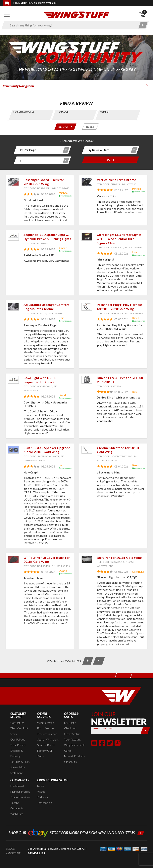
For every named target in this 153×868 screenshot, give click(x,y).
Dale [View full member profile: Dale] (135, 392)
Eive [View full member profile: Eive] (135, 252)
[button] (94, 743)
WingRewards (46, 723)
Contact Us (17, 723)
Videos (41, 792)
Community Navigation (18, 86)
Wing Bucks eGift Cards (75, 748)
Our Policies (18, 739)
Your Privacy (18, 745)
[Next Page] (88, 661)
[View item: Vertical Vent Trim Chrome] (87, 182)
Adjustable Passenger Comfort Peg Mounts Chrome (47, 307)
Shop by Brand (46, 745)
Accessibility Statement (18, 770)
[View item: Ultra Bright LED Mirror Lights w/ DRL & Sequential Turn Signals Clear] (87, 237)
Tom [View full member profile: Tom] (62, 318)
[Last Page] (99, 661)
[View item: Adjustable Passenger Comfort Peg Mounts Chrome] (13, 307)
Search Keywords (24, 112)
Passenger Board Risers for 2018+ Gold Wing (44, 182)
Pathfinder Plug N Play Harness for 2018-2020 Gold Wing (120, 307)
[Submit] (145, 730)
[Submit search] (143, 25)
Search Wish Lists (48, 739)
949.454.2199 (36, 853)
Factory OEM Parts (45, 753)
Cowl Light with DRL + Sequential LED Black (40, 380)
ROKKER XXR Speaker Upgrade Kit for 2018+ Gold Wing (47, 450)
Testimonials (45, 803)
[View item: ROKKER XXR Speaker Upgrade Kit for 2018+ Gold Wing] (13, 450)
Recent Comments (17, 805)
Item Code (63, 112)
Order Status (72, 734)
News (41, 786)
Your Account (72, 739)
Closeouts (70, 762)
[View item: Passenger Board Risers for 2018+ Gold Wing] (13, 182)
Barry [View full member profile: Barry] (135, 465)
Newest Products (75, 756)
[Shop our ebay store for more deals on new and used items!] (76, 833)
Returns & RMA (20, 762)
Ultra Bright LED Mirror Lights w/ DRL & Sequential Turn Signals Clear (119, 239)
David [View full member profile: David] (136, 318)
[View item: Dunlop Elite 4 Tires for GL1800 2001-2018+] (87, 380)
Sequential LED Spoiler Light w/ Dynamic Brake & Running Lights (47, 237)
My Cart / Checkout (70, 726)
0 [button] (145, 12)
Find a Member (46, 728)
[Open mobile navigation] (7, 15)
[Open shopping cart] (145, 15)
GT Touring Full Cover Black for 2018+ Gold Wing (47, 560)
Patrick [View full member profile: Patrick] (136, 189)
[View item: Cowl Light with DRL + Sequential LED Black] (13, 380)
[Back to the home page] (76, 15)
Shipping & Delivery (17, 753)
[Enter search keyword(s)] (72, 25)
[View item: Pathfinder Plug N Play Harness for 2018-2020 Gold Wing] (87, 307)
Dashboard (17, 786)
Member (105, 112)
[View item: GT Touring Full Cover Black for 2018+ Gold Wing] (13, 560)
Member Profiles (20, 792)
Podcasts (43, 797)
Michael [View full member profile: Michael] (64, 193)
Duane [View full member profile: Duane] (63, 571)
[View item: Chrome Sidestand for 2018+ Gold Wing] (87, 450)
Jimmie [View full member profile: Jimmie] (63, 248)
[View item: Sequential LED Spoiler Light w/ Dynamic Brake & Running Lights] (13, 237)
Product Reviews (47, 734)
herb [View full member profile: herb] (62, 465)
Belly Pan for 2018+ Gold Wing (119, 557)
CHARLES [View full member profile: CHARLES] (138, 572)
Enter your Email (103, 728)
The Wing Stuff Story (19, 731)
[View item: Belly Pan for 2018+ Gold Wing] (87, 560)
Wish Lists (17, 814)
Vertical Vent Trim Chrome (116, 180)
